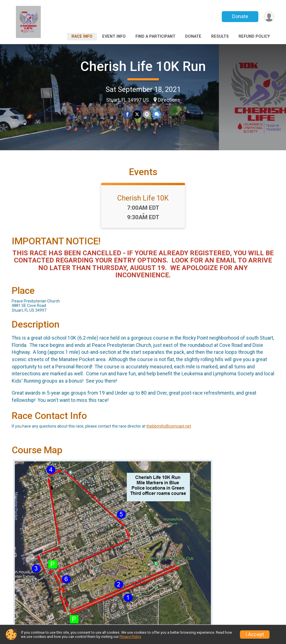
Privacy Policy (130, 637)
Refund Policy (254, 36)
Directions (169, 100)
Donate (240, 16)
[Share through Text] (157, 114)
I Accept (255, 635)
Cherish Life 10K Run (143, 66)
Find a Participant (155, 36)
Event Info (114, 36)
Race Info (82, 36)
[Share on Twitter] (137, 114)
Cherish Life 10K (143, 198)
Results (220, 36)
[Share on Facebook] (127, 114)
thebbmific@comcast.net (169, 426)
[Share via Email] (147, 114)
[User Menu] (269, 17)
